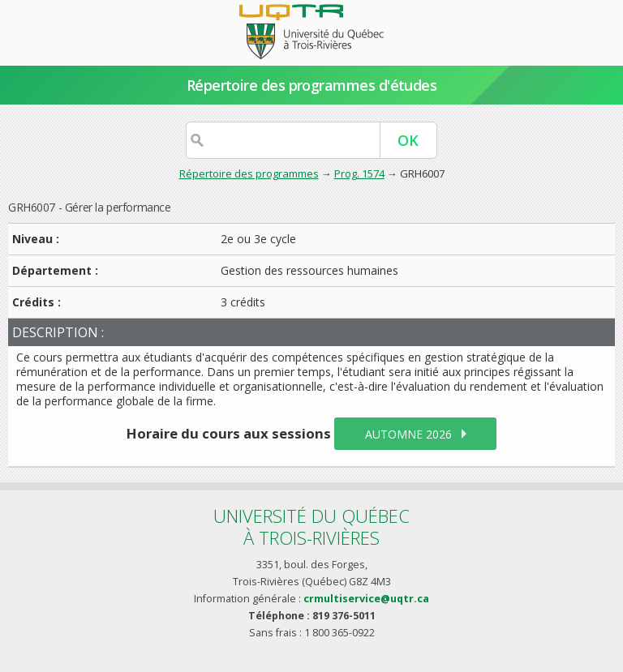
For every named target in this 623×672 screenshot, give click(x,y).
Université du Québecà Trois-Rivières (311, 526)
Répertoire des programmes (249, 173)
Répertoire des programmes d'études (312, 85)
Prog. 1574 (359, 173)
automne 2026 (408, 434)
